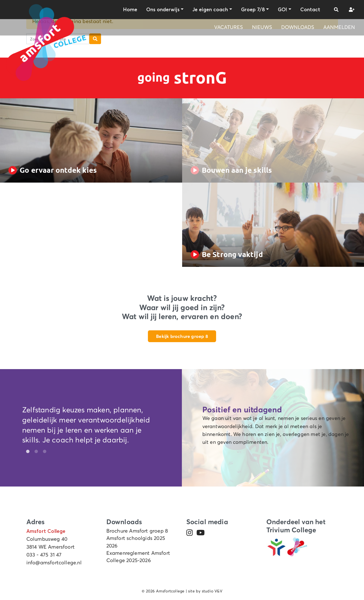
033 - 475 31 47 (44, 555)
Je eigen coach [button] (210, 10)
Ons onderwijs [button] (163, 10)
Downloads (298, 27)
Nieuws (262, 27)
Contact (310, 10)
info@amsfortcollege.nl (54, 563)
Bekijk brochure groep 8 (182, 336)
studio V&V (212, 591)
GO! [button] (282, 10)
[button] (336, 10)
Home (130, 10)
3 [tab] (43, 452)
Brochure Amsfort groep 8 (137, 531)
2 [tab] (35, 452)
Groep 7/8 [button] (253, 10)
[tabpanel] (91, 426)
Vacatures (229, 27)
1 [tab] (26, 452)
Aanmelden (339, 27)
